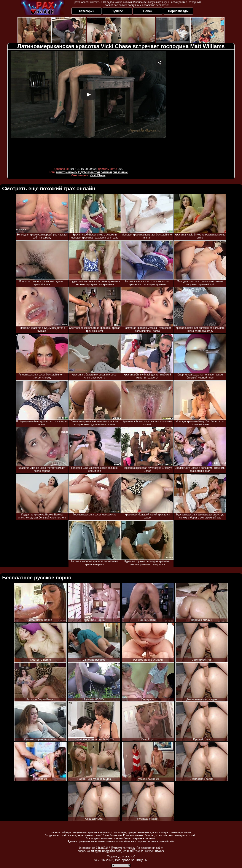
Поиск (148, 11)
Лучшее (117, 11)
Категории (87, 11)
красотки (93, 172)
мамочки (72, 172)
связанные (120, 172)
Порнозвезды (178, 11)
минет (60, 172)
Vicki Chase (98, 175)
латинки (106, 172)
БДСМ (82, 172)
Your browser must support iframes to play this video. (88, 108)
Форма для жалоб (121, 856)
